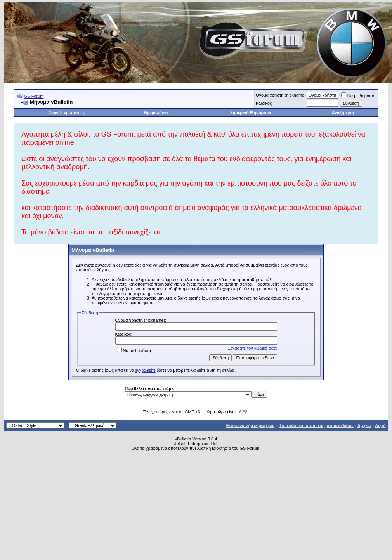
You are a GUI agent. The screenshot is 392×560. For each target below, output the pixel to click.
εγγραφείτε (145, 370)
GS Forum (34, 96)
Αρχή (380, 425)
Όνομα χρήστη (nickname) (281, 95)
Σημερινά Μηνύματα (250, 113)
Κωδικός (264, 103)
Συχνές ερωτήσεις (67, 113)
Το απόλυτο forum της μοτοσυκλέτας (317, 425)
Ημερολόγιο (156, 113)
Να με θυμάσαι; (359, 96)
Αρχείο (364, 425)
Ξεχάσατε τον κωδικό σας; (252, 348)
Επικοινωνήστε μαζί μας (251, 425)
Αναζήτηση (343, 113)
